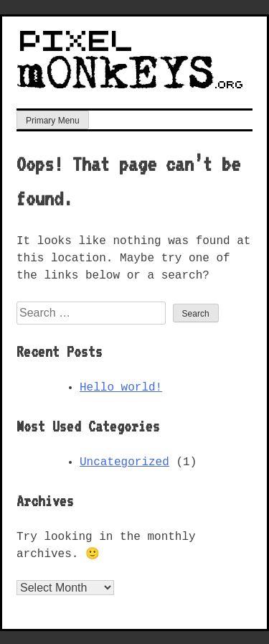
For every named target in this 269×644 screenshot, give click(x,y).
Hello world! (121, 386)
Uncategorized (124, 461)
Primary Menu (53, 119)
